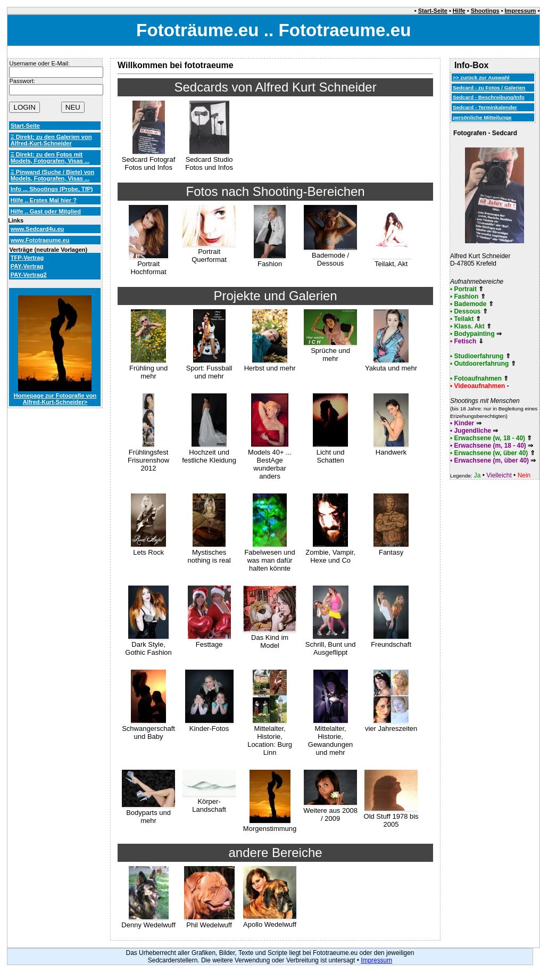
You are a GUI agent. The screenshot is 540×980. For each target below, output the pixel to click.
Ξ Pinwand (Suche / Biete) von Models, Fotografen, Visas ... (53, 175)
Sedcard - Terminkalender (485, 107)
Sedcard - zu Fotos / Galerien (489, 88)
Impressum (521, 11)
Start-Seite (433, 11)
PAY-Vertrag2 (29, 275)
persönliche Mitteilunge (482, 117)
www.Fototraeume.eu (40, 240)
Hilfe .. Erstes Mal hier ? (44, 200)
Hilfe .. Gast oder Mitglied (46, 211)
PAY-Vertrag (27, 266)
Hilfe (459, 11)
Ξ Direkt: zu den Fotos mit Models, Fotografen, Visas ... (50, 158)
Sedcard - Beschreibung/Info (489, 97)
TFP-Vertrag (27, 258)
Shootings (485, 11)
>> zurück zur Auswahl (481, 77)
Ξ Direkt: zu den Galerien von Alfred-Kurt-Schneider (51, 140)
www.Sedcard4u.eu (38, 229)
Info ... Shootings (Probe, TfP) (52, 189)
